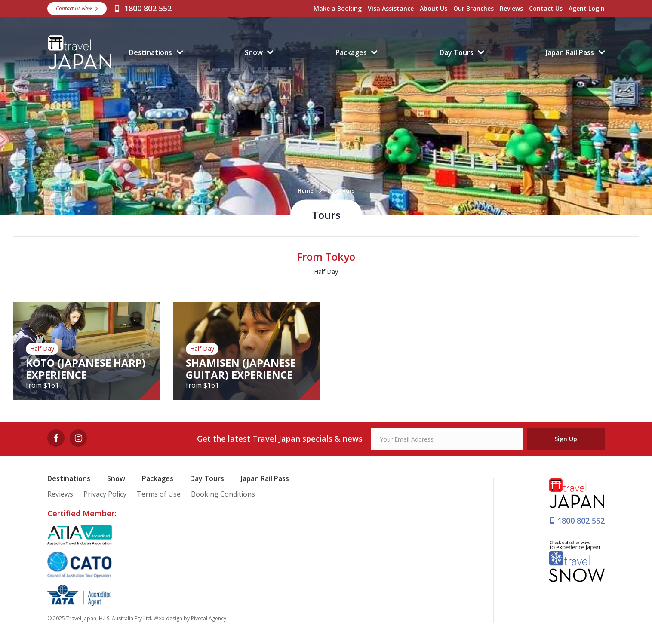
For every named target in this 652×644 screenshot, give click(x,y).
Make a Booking (338, 8)
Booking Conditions (223, 494)
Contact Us (546, 8)
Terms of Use (159, 494)
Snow (254, 52)
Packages (351, 52)
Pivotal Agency (209, 618)
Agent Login (587, 8)
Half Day (326, 271)
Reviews (511, 8)
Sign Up (566, 439)
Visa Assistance (391, 8)
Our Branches (474, 8)
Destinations (151, 52)
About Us (434, 8)
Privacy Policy (105, 494)
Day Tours (457, 52)
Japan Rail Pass (570, 52)
